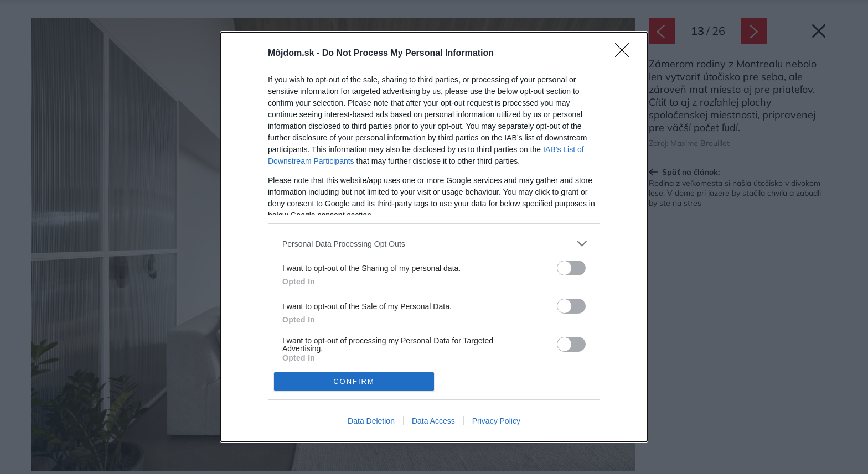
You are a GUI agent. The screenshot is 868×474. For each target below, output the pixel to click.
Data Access (433, 421)
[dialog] (434, 237)
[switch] (571, 268)
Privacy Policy (496, 421)
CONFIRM (354, 381)
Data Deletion (371, 421)
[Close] (626, 54)
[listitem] (434, 244)
